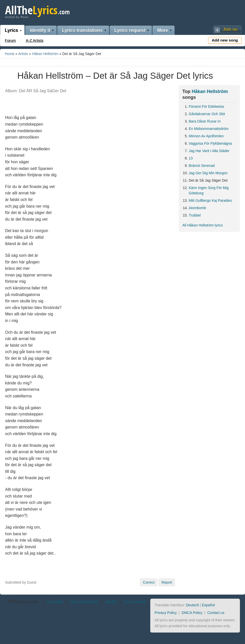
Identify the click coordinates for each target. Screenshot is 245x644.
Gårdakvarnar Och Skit (207, 114)
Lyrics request (130, 30)
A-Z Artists (35, 40)
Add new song (225, 40)
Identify (111, 602)
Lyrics (11, 30)
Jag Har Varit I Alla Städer (209, 151)
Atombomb (197, 208)
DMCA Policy (192, 613)
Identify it (40, 30)
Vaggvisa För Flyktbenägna (210, 143)
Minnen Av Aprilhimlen (206, 136)
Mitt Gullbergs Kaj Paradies (210, 200)
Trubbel (195, 215)
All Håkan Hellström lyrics (203, 225)
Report (167, 582)
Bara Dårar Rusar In (205, 121)
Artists (23, 54)
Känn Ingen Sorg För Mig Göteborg (209, 190)
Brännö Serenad (202, 166)
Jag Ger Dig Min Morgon (208, 173)
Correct (149, 582)
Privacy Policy (166, 613)
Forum (10, 40)
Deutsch (192, 605)
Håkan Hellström (45, 54)
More (163, 30)
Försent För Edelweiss (206, 106)
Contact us (216, 613)
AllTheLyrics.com (23, 602)
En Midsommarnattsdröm (209, 129)
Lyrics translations (82, 30)
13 (191, 158)
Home (10, 54)
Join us (230, 29)
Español (208, 605)
